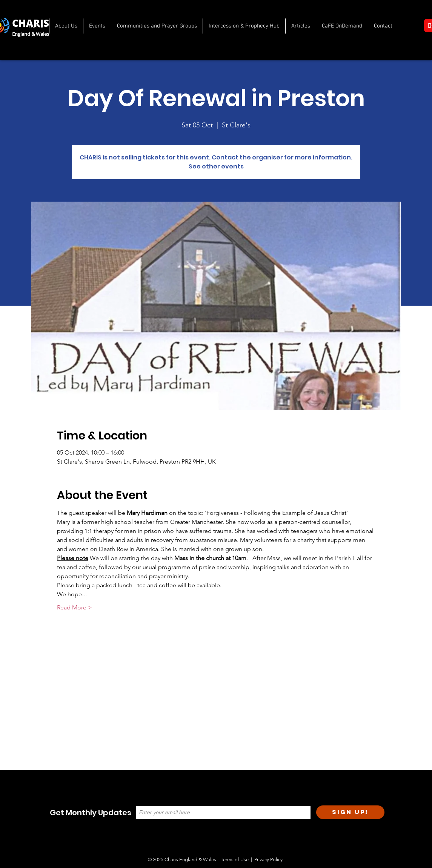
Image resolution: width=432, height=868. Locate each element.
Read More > (75, 607)
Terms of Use (235, 860)
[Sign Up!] (350, 812)
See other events (216, 166)
